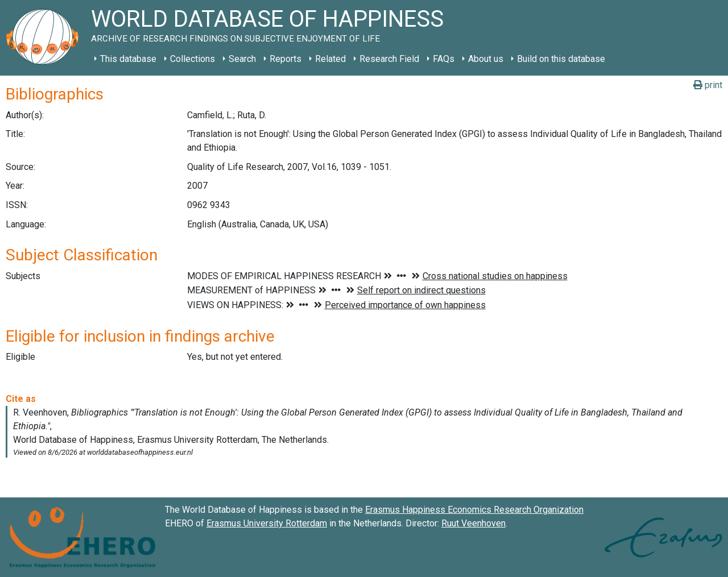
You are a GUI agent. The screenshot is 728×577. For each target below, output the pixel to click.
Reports (286, 59)
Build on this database (561, 59)
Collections (193, 59)
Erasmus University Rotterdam (267, 523)
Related (330, 59)
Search (242, 59)
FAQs (444, 59)
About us (486, 59)
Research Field (389, 59)
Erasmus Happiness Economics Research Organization (474, 510)
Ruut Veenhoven (473, 523)
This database (128, 59)
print (708, 85)
